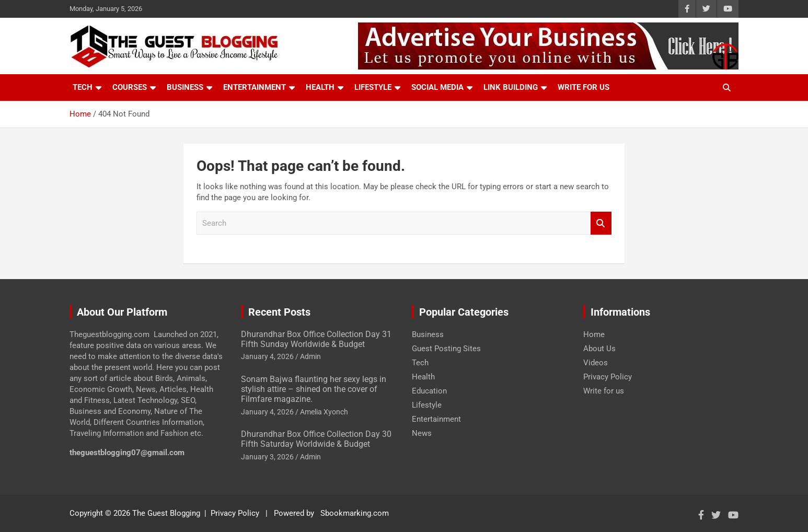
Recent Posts (279, 312)
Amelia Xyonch (324, 412)
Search (601, 223)
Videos (596, 363)
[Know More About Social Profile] (687, 9)
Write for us (604, 391)
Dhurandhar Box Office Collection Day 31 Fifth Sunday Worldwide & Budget (316, 339)
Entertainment (255, 87)
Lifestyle (373, 87)
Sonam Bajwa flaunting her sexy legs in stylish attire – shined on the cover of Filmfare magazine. (314, 389)
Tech (83, 87)
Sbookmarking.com (355, 513)
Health (320, 87)
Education (429, 391)
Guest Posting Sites (446, 349)
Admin (310, 356)
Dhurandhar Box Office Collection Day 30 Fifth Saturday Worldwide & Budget (316, 439)
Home (594, 334)
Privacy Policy (608, 377)
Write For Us (584, 87)
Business (185, 87)
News (422, 433)
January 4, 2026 (267, 356)
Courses (130, 87)
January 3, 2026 (267, 457)
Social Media (437, 87)
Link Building (511, 87)
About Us (599, 349)
